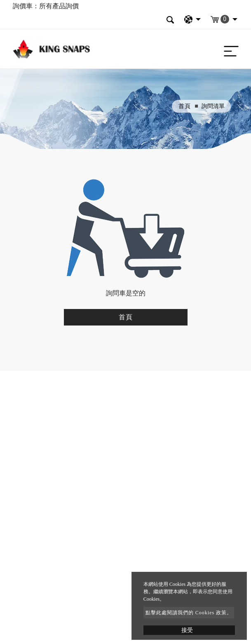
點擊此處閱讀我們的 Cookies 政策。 (189, 613)
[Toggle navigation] (229, 49)
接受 (187, 630)
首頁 (185, 106)
